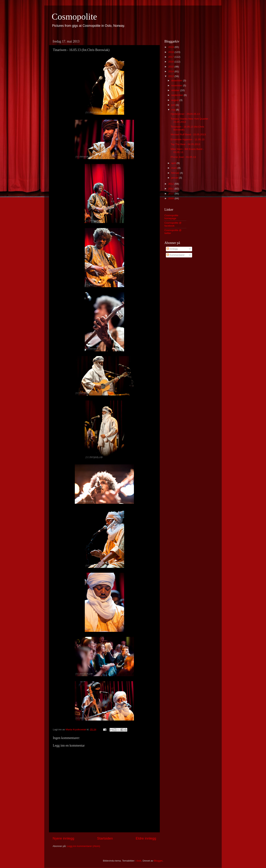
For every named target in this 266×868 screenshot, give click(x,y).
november (177, 85)
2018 (171, 52)
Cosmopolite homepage (171, 217)
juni (174, 105)
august (175, 100)
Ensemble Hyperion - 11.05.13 (187, 139)
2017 (171, 57)
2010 (171, 194)
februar (176, 173)
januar (175, 178)
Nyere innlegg (63, 838)
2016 (171, 62)
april (174, 163)
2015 (171, 67)
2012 (171, 184)
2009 (171, 198)
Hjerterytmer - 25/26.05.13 (185, 114)
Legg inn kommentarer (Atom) (83, 846)
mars (174, 168)
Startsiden (105, 838)
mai (174, 110)
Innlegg (172, 249)
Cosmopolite (74, 17)
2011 (171, 189)
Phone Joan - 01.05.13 (183, 157)
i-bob (138, 861)
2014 (171, 71)
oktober (176, 90)
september (178, 95)
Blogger (158, 861)
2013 (171, 76)
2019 (171, 47)
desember (177, 80)
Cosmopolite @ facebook (173, 224)
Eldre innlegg (146, 838)
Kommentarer (176, 255)
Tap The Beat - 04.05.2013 (185, 144)
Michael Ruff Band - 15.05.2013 (188, 134)
